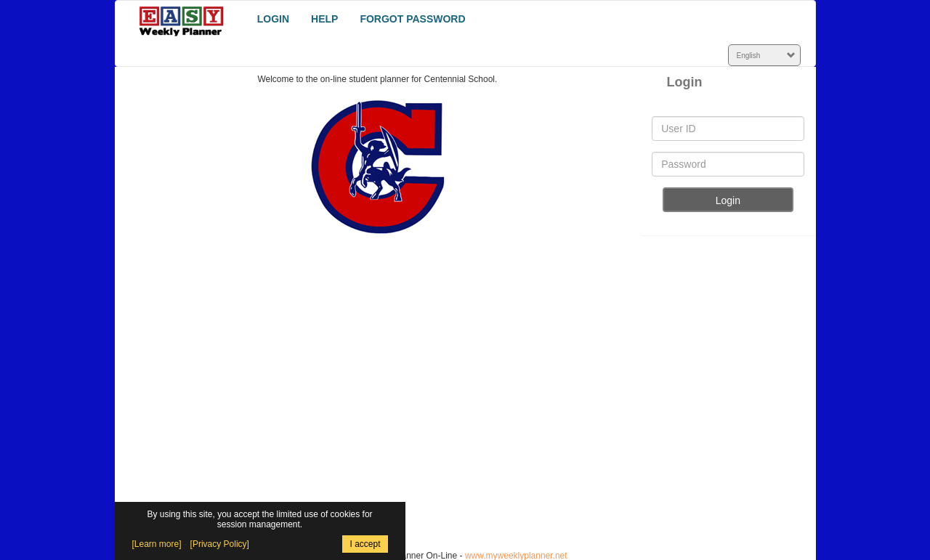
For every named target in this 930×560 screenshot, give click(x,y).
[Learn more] (157, 544)
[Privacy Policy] (220, 544)
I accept (365, 544)
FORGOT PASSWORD (412, 19)
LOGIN (273, 19)
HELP (324, 19)
